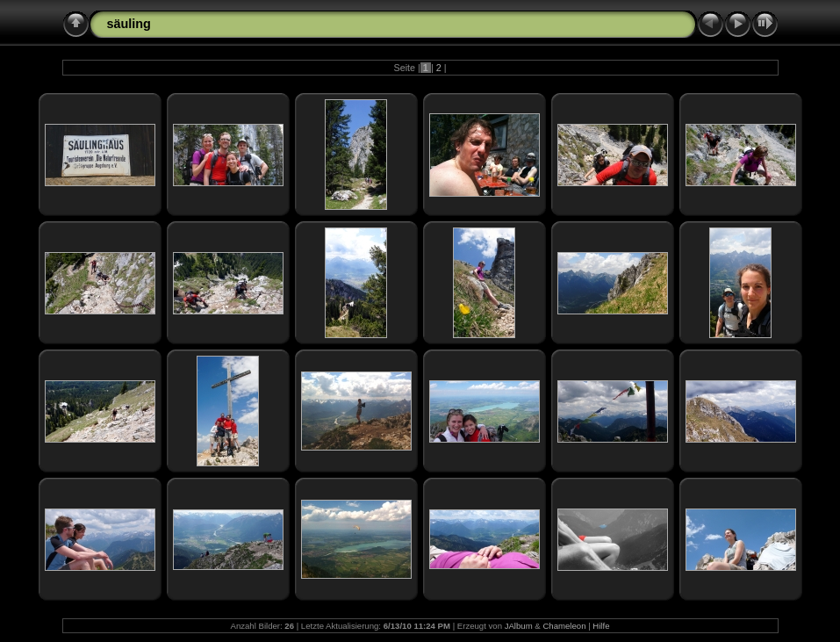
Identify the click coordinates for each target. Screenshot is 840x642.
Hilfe (601, 626)
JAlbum (519, 626)
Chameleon (564, 626)
